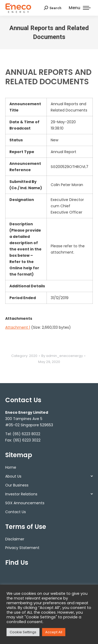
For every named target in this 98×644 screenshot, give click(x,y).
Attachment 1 (18, 327)
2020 (33, 356)
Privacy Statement (22, 548)
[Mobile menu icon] (80, 8)
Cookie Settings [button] (23, 632)
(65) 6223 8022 (26, 434)
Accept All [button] (54, 632)
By (62, 356)
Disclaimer (15, 539)
